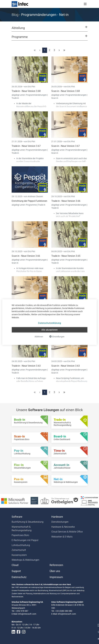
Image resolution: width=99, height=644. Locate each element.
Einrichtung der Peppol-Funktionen (29, 201)
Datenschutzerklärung (49, 323)
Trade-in (15, 98)
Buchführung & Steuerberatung (28, 522)
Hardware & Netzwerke (63, 527)
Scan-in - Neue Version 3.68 (66, 91)
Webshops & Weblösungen (25, 560)
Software (17, 517)
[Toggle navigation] (85, 4)
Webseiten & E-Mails (62, 537)
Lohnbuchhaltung (21, 545)
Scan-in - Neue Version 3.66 (26, 256)
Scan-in (55, 98)
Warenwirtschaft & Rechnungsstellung (22, 529)
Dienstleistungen (60, 522)
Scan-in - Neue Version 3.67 (66, 146)
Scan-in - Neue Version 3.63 (66, 366)
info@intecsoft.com (27, 614)
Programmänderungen (36, 95)
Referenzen (56, 565)
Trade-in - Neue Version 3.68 (26, 91)
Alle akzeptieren (49, 330)
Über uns (55, 571)
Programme (31, 205)
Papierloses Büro (20, 535)
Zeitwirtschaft (19, 550)
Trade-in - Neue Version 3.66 (66, 201)
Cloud (15, 565)
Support (16, 571)
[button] (49, 29)
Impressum (56, 577)
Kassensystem (19, 555)
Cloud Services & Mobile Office (67, 532)
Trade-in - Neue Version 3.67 (26, 146)
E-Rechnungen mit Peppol (25, 540)
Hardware (57, 517)
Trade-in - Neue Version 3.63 (26, 366)
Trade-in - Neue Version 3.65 (66, 256)
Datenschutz (19, 577)
